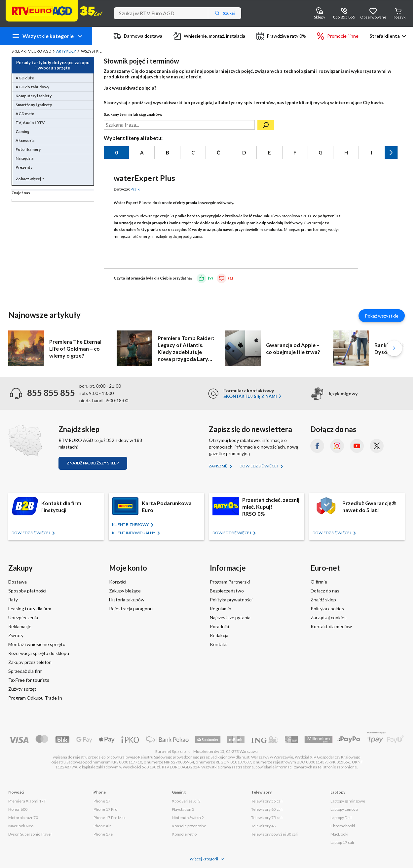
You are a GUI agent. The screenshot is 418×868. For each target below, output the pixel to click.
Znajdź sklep (323, 600)
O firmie (319, 582)
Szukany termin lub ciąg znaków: (133, 114)
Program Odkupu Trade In (35, 698)
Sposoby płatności (27, 591)
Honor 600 (18, 809)
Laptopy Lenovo (344, 809)
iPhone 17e (103, 834)
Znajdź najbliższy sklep (93, 463)
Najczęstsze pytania (230, 617)
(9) (210, 278)
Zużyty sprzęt (22, 689)
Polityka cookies (327, 608)
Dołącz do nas (325, 591)
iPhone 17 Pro (105, 809)
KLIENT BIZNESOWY (131, 524)
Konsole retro (184, 834)
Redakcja (219, 635)
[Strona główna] (54, 11)
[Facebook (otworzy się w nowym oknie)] (317, 446)
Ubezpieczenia (23, 617)
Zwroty (16, 635)
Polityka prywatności (231, 600)
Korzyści (118, 582)
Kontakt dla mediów (331, 626)
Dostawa (18, 582)
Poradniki (219, 626)
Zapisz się (218, 466)
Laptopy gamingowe (348, 801)
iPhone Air (102, 826)
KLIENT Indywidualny (134, 533)
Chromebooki (343, 826)
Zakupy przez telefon (30, 662)
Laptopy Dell (341, 818)
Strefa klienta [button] (385, 36)
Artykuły (66, 51)
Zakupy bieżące (125, 591)
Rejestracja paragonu (131, 608)
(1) (230, 278)
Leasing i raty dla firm (30, 608)
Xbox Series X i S (186, 801)
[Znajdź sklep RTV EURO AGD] (25, 440)
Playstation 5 (183, 809)
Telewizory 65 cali (267, 809)
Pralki (135, 189)
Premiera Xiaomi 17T (27, 801)
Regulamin (221, 608)
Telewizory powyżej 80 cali (274, 834)
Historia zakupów (127, 600)
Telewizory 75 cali (267, 818)
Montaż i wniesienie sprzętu (37, 644)
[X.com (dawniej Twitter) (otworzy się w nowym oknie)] (377, 446)
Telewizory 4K (264, 826)
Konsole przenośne (189, 826)
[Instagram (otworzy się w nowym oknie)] (337, 446)
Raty (13, 600)
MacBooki (339, 834)
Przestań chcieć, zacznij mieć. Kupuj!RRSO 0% (271, 507)
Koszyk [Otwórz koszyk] (399, 17)
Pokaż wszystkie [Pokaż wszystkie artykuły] (382, 316)
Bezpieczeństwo (227, 591)
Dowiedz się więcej (259, 466)
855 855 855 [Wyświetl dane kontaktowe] (344, 17)
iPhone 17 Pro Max (109, 818)
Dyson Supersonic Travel (30, 834)
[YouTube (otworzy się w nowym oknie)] (357, 446)
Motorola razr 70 (23, 818)
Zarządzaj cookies (329, 617)
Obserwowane (373, 17)
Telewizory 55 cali (267, 801)
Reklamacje (20, 626)
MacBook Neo (21, 826)
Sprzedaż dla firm (25, 671)
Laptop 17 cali (342, 842)
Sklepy (320, 17)
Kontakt (218, 644)
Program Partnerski (230, 582)
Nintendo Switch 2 (188, 818)
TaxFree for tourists (29, 680)
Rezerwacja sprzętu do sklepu (39, 653)
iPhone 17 (101, 801)
